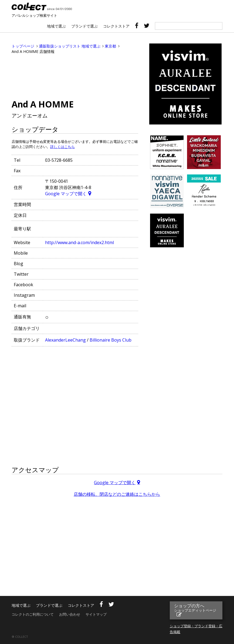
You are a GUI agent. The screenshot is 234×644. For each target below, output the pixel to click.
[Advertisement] (75, 76)
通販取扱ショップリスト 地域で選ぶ (70, 46)
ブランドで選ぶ (84, 26)
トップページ (23, 46)
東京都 (110, 46)
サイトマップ (96, 614)
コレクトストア (116, 26)
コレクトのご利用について (33, 614)
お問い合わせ (70, 614)
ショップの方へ (195, 608)
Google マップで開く (66, 194)
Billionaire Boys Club (111, 340)
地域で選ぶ (56, 26)
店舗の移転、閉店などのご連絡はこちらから (117, 494)
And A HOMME (43, 104)
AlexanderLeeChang (65, 340)
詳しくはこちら (62, 147)
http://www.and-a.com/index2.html (79, 242)
